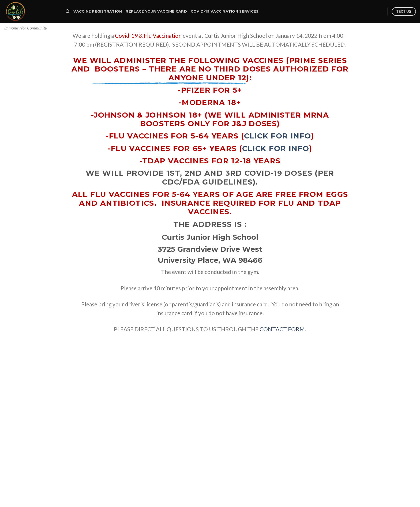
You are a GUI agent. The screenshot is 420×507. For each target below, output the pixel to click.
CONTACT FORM (282, 329)
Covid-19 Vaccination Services (225, 11)
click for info (277, 136)
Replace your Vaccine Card (156, 11)
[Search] (68, 12)
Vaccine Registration (98, 11)
